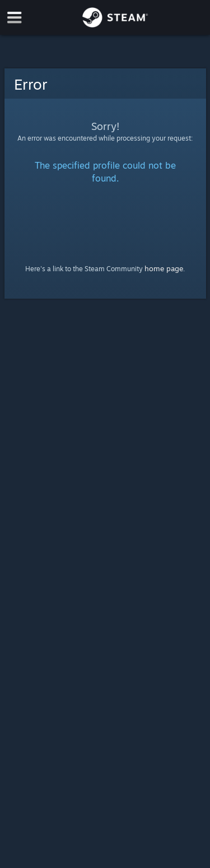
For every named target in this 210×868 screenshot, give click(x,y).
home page (164, 268)
